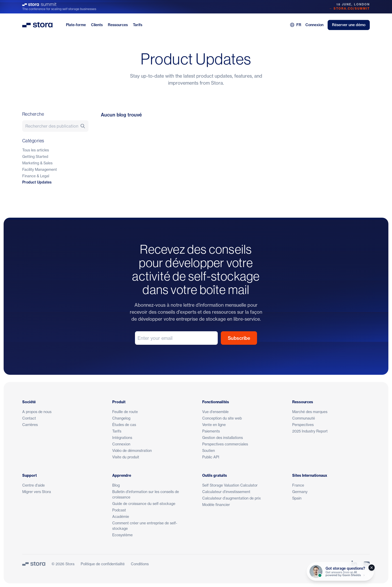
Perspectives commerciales (225, 444)
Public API (211, 457)
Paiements (211, 431)
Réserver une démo (349, 25)
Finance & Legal (36, 176)
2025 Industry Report (310, 431)
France (298, 485)
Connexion (314, 25)
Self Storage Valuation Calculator (230, 485)
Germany (300, 492)
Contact (29, 418)
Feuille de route (125, 412)
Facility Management (40, 169)
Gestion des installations (223, 438)
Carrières (30, 425)
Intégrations (122, 438)
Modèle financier (216, 505)
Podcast (119, 510)
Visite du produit (126, 457)
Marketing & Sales (37, 163)
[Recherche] (84, 126)
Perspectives (303, 425)
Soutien (209, 450)
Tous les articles (36, 150)
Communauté (304, 418)
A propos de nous (37, 412)
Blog (116, 485)
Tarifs (138, 25)
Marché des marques (310, 412)
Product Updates (37, 182)
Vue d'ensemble (215, 412)
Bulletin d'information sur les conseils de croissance (146, 494)
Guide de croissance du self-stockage (144, 504)
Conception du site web (222, 418)
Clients (97, 25)
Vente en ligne (214, 425)
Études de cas (124, 425)
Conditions (140, 564)
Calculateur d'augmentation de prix (232, 498)
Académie (121, 516)
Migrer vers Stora (37, 492)
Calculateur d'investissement (226, 492)
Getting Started (35, 156)
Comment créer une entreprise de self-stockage (145, 526)
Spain (297, 498)
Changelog (121, 418)
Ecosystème (122, 535)
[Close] (372, 568)
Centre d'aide (33, 485)
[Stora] (34, 564)
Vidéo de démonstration (132, 450)
